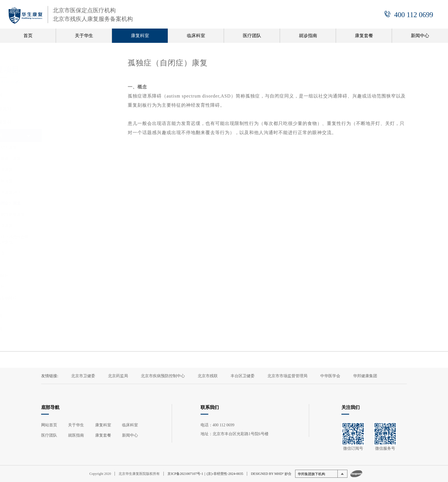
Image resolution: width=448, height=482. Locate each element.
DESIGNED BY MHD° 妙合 (271, 474)
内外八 (60, 265)
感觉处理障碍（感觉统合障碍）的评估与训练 (78, 240)
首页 (28, 36)
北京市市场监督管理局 (287, 376)
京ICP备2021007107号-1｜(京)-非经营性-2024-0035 (205, 474)
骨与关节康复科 (69, 109)
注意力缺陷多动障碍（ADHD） (72, 301)
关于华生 (84, 36)
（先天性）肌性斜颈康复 (76, 215)
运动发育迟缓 (66, 253)
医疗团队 (252, 36)
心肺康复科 (64, 329)
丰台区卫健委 (243, 376)
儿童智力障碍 (66, 287)
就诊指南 (308, 36)
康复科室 (140, 36)
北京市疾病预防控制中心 (163, 376)
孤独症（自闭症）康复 (74, 203)
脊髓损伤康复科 (69, 122)
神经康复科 (64, 95)
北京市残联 (208, 376)
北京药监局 (118, 376)
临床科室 (196, 36)
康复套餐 (364, 36)
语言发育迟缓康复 (70, 226)
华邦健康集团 (365, 376)
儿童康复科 (64, 135)
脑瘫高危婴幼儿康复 (72, 147)
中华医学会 (330, 376)
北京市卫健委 (83, 376)
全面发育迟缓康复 (70, 170)
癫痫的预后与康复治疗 (74, 192)
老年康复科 (64, 316)
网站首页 (49, 425)
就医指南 (76, 435)
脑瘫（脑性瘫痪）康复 (74, 159)
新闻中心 (420, 36)
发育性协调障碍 (68, 276)
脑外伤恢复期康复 (70, 181)
